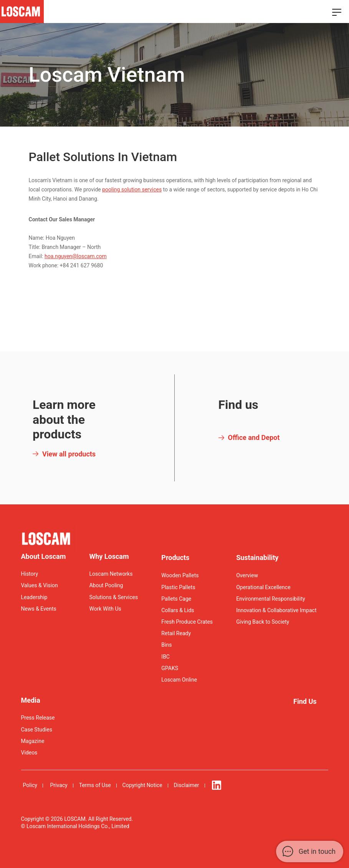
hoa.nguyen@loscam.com (76, 256)
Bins (166, 645)
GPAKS (170, 668)
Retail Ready (176, 633)
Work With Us (105, 609)
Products (175, 558)
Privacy (59, 785)
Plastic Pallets (178, 587)
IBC (165, 657)
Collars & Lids (178, 610)
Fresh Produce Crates (187, 622)
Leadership (34, 597)
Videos (29, 753)
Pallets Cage (176, 599)
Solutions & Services (113, 597)
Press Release (38, 718)
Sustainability (257, 558)
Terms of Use (95, 785)
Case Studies (37, 730)
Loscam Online (179, 680)
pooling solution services (132, 189)
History (30, 574)
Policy (30, 785)
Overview (247, 575)
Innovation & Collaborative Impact (276, 610)
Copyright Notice (142, 785)
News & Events (39, 609)
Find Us (305, 701)
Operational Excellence (263, 587)
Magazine (33, 741)
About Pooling (106, 585)
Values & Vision (40, 585)
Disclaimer (187, 785)
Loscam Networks (111, 574)
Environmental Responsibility (270, 599)
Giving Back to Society (263, 622)
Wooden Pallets (180, 575)
